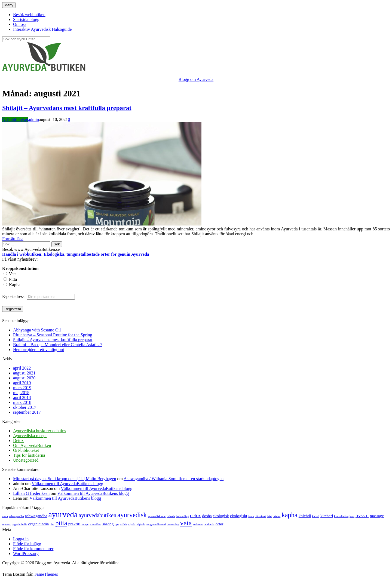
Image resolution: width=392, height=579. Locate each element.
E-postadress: (14, 296)
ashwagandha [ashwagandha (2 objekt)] (36, 516)
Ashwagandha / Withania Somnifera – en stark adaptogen (174, 479)
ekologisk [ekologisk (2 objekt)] (221, 516)
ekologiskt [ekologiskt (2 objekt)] (239, 516)
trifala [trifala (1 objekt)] (123, 524)
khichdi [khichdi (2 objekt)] (305, 516)
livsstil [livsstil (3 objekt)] (362, 516)
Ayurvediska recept (30, 436)
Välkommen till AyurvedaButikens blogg (67, 484)
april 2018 (22, 397)
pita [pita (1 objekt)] (52, 524)
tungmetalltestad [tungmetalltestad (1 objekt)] (156, 524)
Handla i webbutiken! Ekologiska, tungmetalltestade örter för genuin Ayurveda (76, 254)
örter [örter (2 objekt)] (220, 524)
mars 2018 (22, 402)
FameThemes (46, 574)
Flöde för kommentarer (33, 549)
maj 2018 (21, 393)
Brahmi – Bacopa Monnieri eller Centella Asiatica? (58, 345)
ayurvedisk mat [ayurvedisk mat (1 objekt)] (157, 516)
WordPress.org (26, 554)
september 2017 (27, 412)
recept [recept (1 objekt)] (85, 524)
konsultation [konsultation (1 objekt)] (341, 516)
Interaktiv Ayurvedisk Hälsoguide (42, 29)
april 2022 (22, 368)
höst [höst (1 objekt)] (269, 516)
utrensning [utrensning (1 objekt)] (173, 524)
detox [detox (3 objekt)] (195, 516)
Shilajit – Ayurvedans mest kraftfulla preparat (67, 108)
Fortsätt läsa (13, 239)
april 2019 (22, 383)
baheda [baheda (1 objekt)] (171, 516)
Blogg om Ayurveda (196, 79)
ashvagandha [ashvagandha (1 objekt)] (16, 516)
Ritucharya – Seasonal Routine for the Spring (53, 335)
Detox (18, 441)
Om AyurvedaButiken (32, 445)
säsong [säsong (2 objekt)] (108, 524)
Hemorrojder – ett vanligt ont (39, 350)
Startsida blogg (26, 19)
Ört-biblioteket (15, 119)
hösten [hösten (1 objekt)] (277, 516)
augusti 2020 (24, 378)
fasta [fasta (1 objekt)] (251, 516)
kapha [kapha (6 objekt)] (290, 515)
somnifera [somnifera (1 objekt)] (95, 524)
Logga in (21, 539)
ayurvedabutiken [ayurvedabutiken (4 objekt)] (97, 515)
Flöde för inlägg (27, 544)
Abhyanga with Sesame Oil (37, 330)
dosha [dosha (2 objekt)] (207, 516)
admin (33, 119)
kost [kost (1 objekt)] (352, 516)
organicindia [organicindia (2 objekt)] (39, 524)
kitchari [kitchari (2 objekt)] (327, 516)
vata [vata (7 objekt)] (186, 523)
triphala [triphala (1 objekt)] (141, 524)
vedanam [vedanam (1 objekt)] (198, 524)
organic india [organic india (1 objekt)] (20, 524)
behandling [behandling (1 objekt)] (183, 516)
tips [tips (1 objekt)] (117, 524)
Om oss (20, 24)
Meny (9, 5)
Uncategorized (26, 460)
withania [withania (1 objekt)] (209, 524)
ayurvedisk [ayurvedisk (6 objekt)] (132, 515)
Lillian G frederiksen (31, 493)
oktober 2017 (25, 407)
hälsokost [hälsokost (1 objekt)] (260, 516)
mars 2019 (22, 388)
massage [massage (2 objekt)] (377, 516)
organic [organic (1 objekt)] (7, 524)
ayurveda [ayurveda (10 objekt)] (63, 514)
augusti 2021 (24, 373)
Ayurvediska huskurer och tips (40, 431)
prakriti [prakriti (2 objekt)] (74, 524)
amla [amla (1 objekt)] (5, 516)
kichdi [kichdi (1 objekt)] (316, 516)
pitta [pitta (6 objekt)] (61, 523)
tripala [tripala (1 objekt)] (132, 524)
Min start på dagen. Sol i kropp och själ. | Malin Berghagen (65, 479)
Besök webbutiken (29, 15)
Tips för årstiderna (29, 455)
